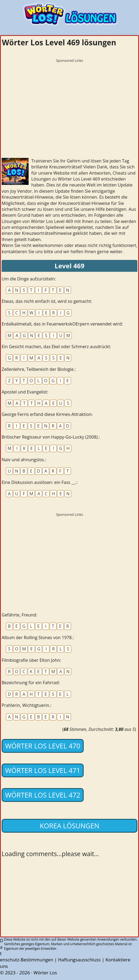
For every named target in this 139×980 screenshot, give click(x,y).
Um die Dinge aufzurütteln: (29, 279)
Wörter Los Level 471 (43, 770)
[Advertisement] (69, 103)
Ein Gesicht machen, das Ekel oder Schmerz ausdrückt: (56, 347)
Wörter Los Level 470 (43, 746)
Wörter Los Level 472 (43, 795)
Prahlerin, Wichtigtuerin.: (27, 705)
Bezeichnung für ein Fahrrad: (31, 683)
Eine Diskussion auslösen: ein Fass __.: (40, 482)
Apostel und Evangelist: (25, 392)
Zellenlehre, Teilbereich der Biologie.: (39, 369)
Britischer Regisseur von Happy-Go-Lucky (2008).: (51, 437)
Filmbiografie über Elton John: (31, 660)
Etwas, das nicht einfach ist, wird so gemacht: (47, 301)
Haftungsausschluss (79, 960)
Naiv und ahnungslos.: (24, 460)
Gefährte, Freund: (19, 615)
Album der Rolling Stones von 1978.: (38, 637)
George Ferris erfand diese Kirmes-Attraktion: (47, 414)
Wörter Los (45, 973)
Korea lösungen (69, 826)
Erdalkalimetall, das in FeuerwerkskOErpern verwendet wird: (62, 324)
